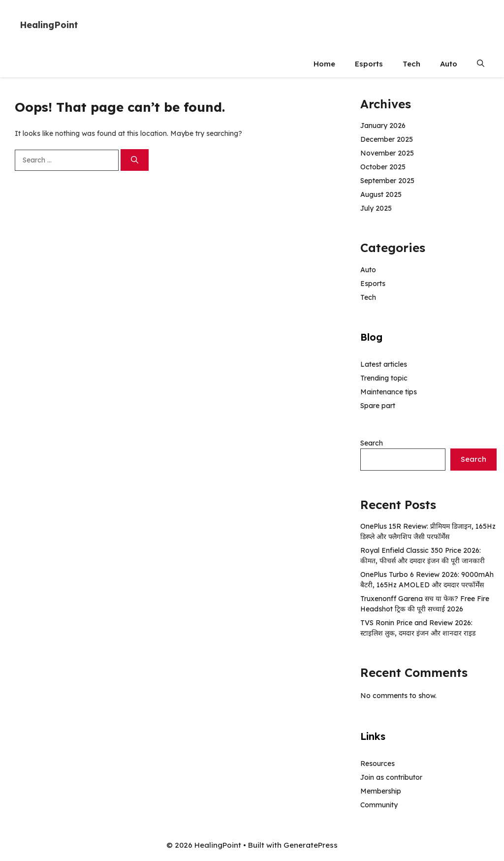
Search (372, 443)
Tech (411, 64)
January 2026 (383, 126)
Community (379, 805)
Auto (449, 64)
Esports (369, 64)
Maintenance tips (389, 392)
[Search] (135, 160)
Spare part (378, 406)
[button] (481, 64)
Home (324, 64)
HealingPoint (49, 25)
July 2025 (376, 208)
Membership (381, 791)
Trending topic (384, 378)
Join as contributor (391, 777)
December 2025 (387, 139)
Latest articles (384, 364)
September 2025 (387, 181)
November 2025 (387, 153)
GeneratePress (311, 845)
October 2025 (383, 167)
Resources (378, 764)
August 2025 (381, 194)
